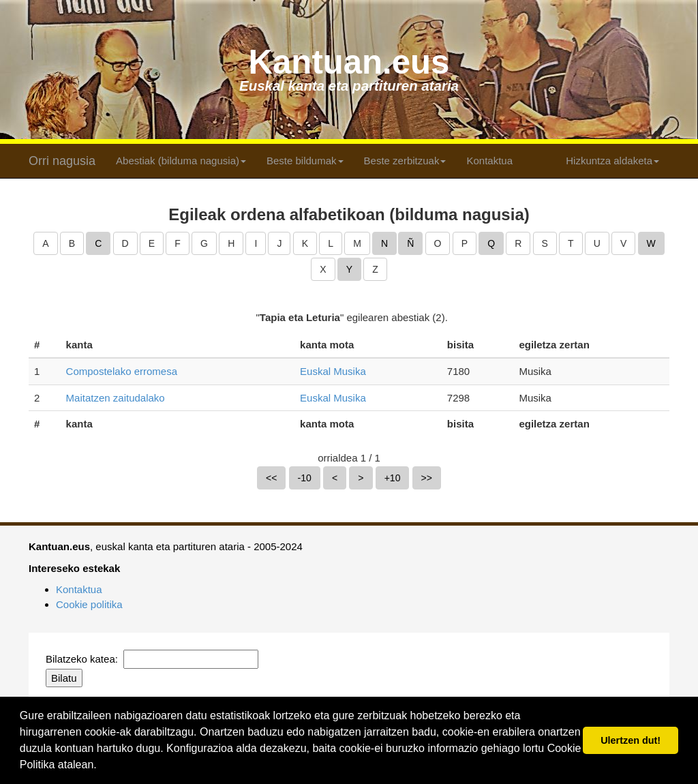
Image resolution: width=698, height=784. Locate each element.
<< (271, 478)
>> (427, 478)
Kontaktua (489, 161)
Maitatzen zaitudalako (116, 398)
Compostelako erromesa (122, 371)
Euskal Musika (333, 371)
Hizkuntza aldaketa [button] (612, 161)
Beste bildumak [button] (305, 161)
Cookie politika (89, 604)
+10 (393, 478)
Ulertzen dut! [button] (631, 740)
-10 (305, 478)
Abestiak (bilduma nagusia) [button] (181, 161)
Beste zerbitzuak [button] (405, 161)
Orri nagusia (62, 161)
